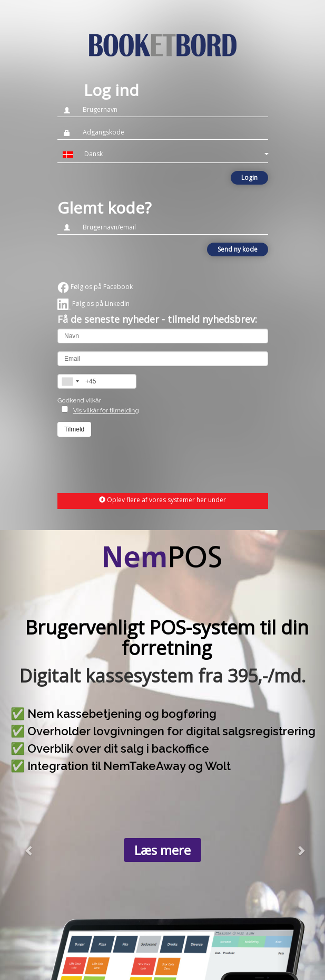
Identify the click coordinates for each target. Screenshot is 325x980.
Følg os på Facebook (95, 287)
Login (249, 177)
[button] (163, 154)
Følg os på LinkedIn (94, 304)
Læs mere (162, 850)
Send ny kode (238, 249)
